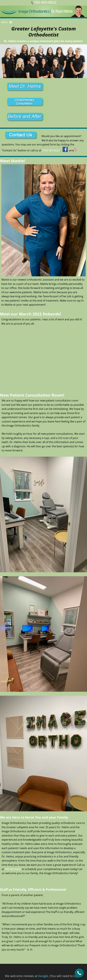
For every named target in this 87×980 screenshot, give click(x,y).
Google (43, 976)
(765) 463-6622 (51, 150)
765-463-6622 (13, 869)
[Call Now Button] (79, 973)
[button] (4, 22)
